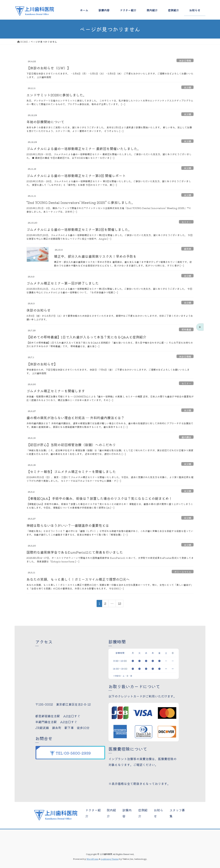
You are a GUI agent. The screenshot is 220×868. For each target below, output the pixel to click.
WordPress (92, 859)
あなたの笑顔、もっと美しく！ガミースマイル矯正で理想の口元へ (78, 579)
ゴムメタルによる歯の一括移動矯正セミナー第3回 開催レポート (76, 176)
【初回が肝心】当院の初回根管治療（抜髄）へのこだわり (71, 445)
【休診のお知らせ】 (42, 364)
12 (119, 604)
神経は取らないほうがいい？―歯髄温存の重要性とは (68, 525)
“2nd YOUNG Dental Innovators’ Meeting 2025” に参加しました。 (81, 202)
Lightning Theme (110, 859)
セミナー (186, 222)
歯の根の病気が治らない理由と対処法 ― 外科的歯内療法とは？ (75, 418)
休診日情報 (185, 60)
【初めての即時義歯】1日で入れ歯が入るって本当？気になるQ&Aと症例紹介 (86, 337)
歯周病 (188, 249)
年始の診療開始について (45, 122)
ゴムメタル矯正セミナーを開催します (56, 391)
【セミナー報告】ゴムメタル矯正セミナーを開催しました (71, 472)
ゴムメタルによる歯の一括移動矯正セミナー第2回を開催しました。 (79, 229)
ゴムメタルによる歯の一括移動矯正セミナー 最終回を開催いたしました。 (84, 149)
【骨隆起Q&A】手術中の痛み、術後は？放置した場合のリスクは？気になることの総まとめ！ (99, 498)
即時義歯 (186, 329)
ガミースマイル (183, 572)
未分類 (188, 87)
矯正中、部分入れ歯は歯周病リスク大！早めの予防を (95, 256)
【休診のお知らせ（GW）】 (49, 68)
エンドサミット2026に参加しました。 (56, 95)
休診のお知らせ (38, 310)
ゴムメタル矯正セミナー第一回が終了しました (63, 283)
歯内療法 (186, 437)
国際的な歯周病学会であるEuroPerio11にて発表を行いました (75, 552)
